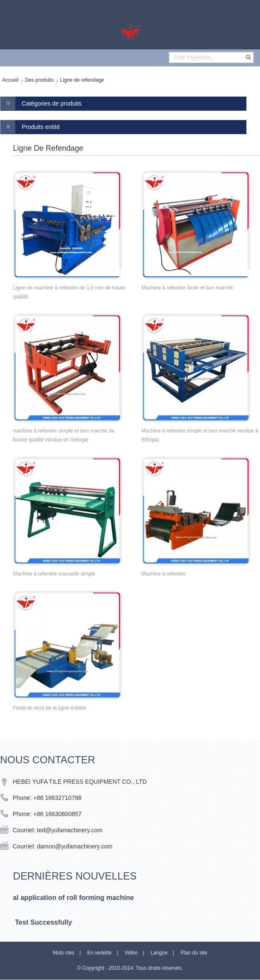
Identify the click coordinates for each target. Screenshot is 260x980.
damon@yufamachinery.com (75, 846)
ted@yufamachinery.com (70, 830)
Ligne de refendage (82, 80)
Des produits (39, 80)
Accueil (10, 80)
